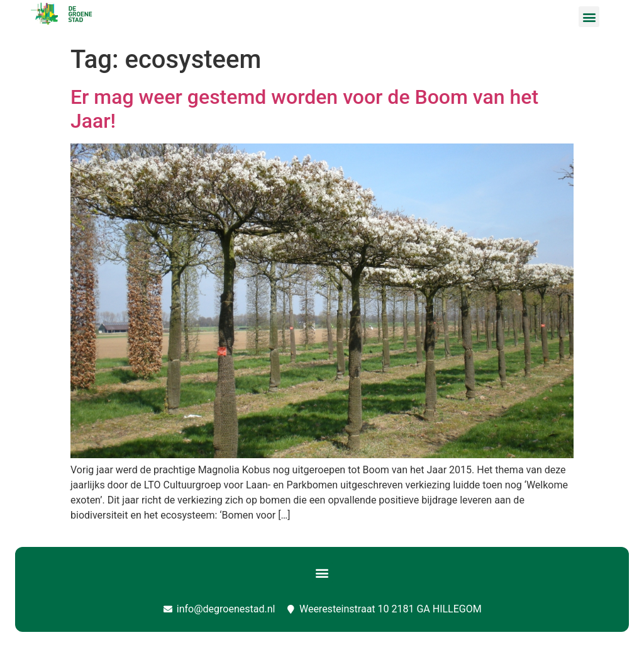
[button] (589, 17)
